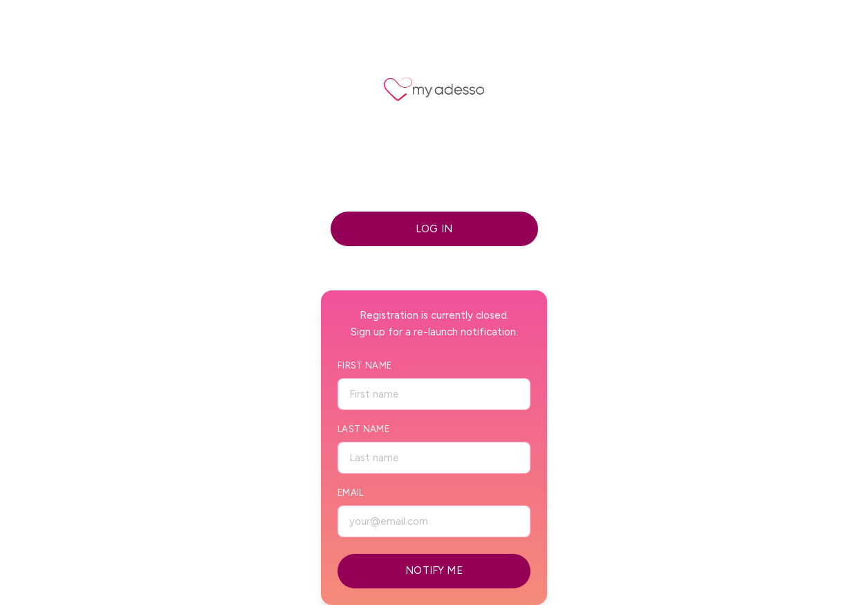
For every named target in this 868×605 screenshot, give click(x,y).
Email (351, 493)
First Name (364, 365)
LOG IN (434, 229)
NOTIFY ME (434, 570)
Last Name (363, 429)
